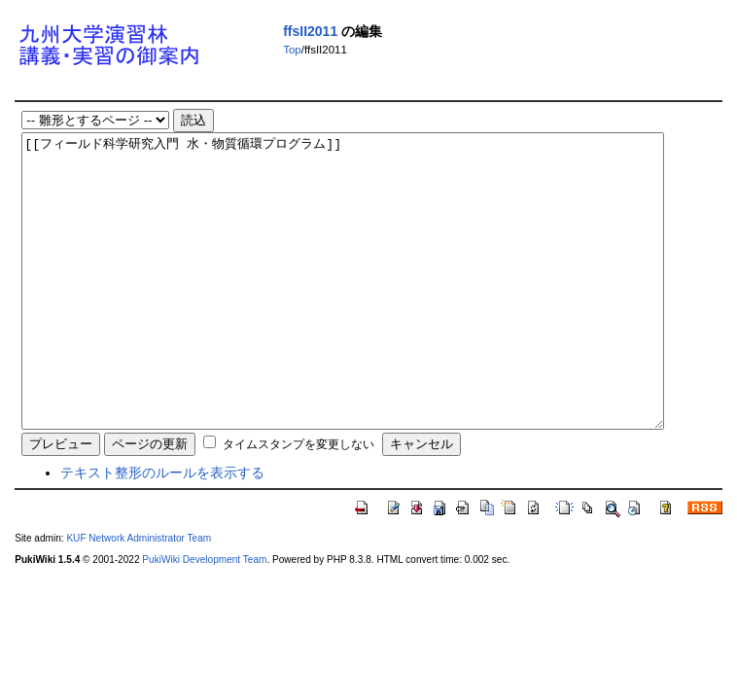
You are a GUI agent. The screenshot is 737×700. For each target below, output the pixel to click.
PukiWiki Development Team (204, 618)
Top (292, 50)
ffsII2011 (310, 31)
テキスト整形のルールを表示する (162, 531)
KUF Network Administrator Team (139, 596)
